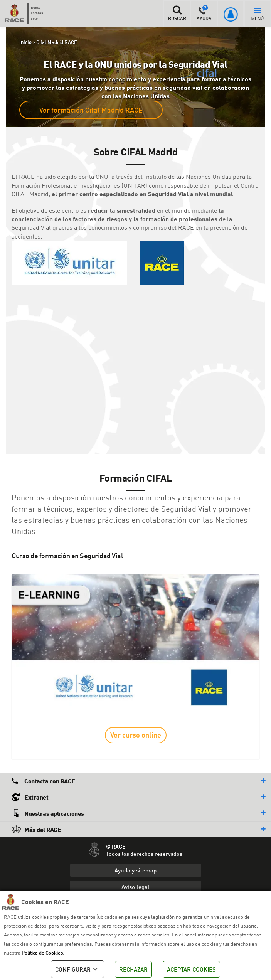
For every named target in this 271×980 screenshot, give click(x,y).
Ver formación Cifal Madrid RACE (91, 110)
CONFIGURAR (77, 969)
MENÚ (258, 14)
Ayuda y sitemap (135, 870)
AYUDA (204, 13)
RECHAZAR (133, 969)
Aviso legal (135, 887)
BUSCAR (177, 13)
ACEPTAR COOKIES (191, 969)
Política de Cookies (42, 953)
